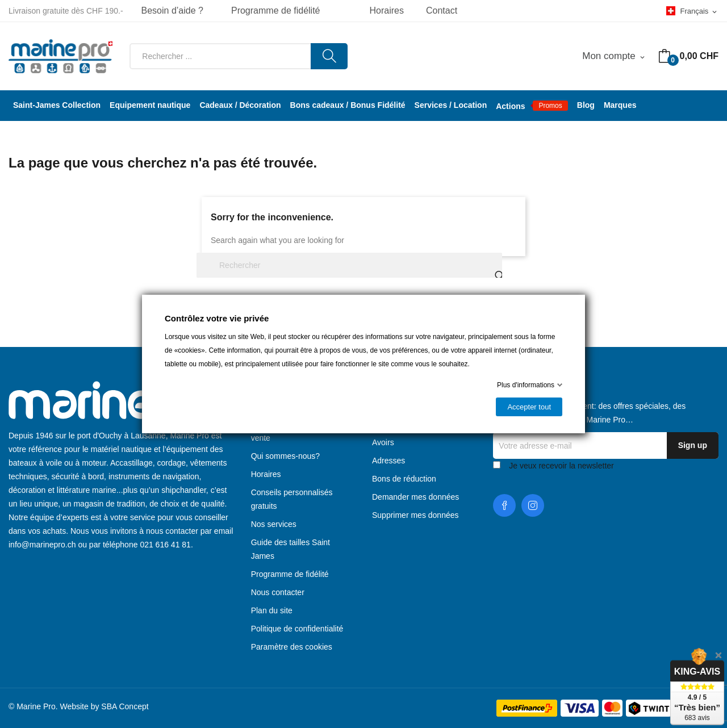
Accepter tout (529, 407)
